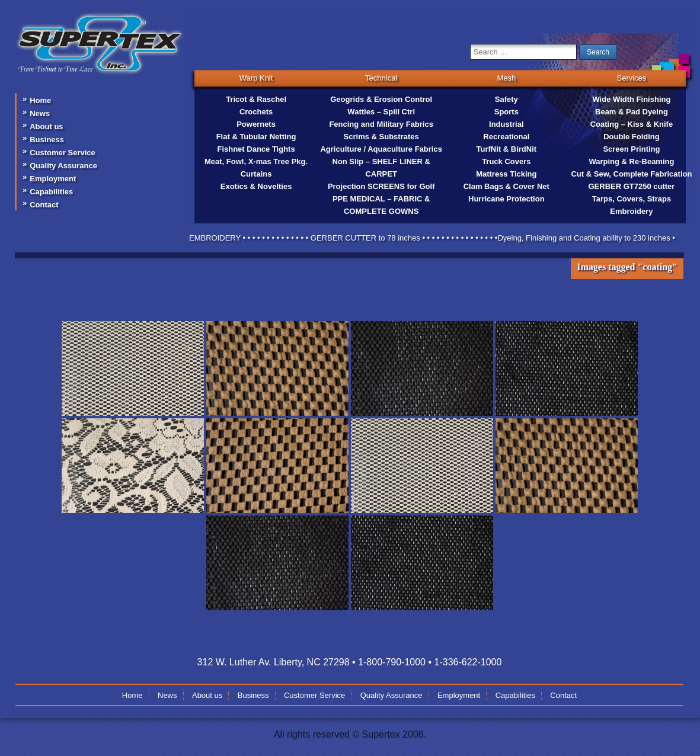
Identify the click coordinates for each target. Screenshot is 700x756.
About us (46, 126)
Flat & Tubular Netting (256, 137)
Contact (44, 205)
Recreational (506, 137)
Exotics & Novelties (256, 186)
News (40, 113)
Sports (506, 112)
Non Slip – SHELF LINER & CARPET (381, 168)
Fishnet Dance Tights (256, 149)
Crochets (256, 112)
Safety (506, 99)
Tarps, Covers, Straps (632, 199)
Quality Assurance (63, 166)
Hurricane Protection (506, 199)
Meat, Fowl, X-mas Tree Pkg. (256, 161)
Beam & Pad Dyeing (632, 112)
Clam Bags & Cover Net (506, 186)
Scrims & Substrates (381, 137)
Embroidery (631, 211)
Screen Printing (631, 149)
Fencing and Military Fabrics (381, 124)
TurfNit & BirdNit (507, 149)
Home (40, 100)
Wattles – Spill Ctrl (381, 112)
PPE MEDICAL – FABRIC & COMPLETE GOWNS (381, 205)
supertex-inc (100, 26)
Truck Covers (506, 161)
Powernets (256, 124)
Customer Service (63, 153)
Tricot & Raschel (256, 99)
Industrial (506, 124)
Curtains (256, 174)
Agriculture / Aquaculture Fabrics (381, 149)
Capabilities (51, 192)
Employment (53, 179)
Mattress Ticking (506, 174)
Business (47, 140)
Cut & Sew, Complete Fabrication (631, 174)
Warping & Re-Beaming (631, 161)
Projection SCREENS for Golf (381, 186)
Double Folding (632, 137)
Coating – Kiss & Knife (632, 124)
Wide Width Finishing (631, 99)
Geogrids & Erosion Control (381, 99)
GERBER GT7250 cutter (631, 186)
